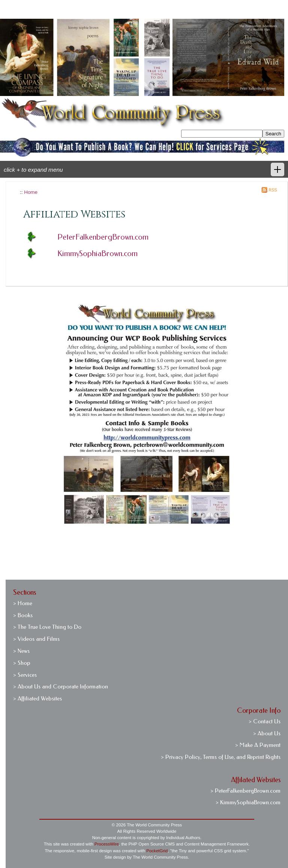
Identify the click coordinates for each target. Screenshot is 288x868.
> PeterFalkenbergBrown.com (245, 791)
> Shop (22, 663)
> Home (23, 603)
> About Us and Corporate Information (61, 687)
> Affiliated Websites (37, 699)
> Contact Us (265, 721)
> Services (25, 675)
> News (21, 651)
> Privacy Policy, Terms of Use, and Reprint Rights (221, 757)
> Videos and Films (36, 639)
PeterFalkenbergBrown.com (103, 237)
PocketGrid (157, 851)
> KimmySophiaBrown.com (248, 802)
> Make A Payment (258, 745)
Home (31, 192)
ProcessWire (107, 844)
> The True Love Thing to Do (47, 627)
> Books (23, 615)
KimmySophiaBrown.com (97, 253)
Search (273, 134)
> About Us (267, 733)
